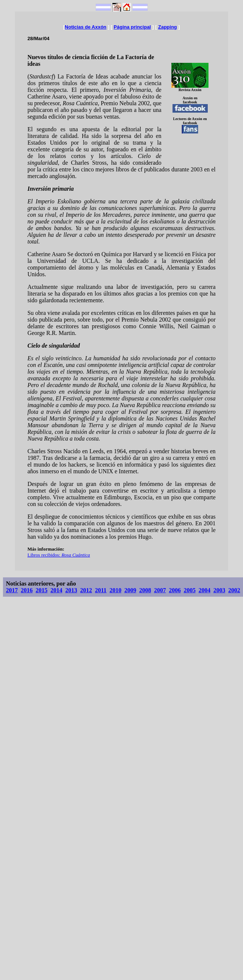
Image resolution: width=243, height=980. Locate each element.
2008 (145, 590)
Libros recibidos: (59, 555)
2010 (115, 590)
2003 (219, 590)
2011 (101, 590)
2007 (160, 590)
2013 (71, 590)
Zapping (168, 27)
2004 (204, 590)
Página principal (132, 27)
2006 (175, 590)
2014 (56, 590)
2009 (130, 590)
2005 (190, 590)
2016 (27, 590)
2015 (42, 590)
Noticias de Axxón (86, 27)
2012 (86, 590)
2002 (234, 590)
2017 (12, 590)
